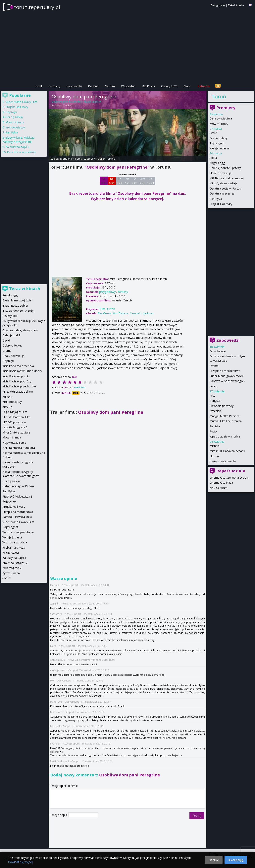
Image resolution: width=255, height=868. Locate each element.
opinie (111, 159)
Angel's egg (217, 163)
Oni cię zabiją (218, 138)
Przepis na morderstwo (225, 371)
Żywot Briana (11, 573)
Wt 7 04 (127, 181)
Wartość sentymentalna (18, 532)
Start (39, 86)
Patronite (204, 86)
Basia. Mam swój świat (17, 300)
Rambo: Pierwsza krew (17, 517)
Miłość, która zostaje (223, 183)
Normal (214, 456)
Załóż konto (236, 5)
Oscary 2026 (169, 86)
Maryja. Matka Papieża (225, 416)
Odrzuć (214, 860)
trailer (102, 159)
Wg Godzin (128, 86)
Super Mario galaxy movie (227, 376)
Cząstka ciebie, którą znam (20, 330)
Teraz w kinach (25, 289)
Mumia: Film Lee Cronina (226, 421)
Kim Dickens (121, 313)
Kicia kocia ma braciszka (18, 366)
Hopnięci (11, 112)
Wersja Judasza (220, 148)
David (213, 133)
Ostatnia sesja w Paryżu (225, 188)
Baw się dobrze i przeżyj (226, 168)
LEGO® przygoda (14, 422)
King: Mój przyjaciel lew (18, 392)
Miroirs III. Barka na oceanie (228, 451)
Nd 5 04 (112, 181)
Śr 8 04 (135, 181)
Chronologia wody (222, 406)
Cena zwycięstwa (221, 118)
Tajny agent (218, 143)
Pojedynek (9, 501)
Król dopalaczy (15, 127)
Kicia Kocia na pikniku (16, 376)
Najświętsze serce (14, 443)
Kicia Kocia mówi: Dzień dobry (22, 371)
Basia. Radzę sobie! (15, 306)
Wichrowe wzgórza (15, 542)
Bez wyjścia (10, 316)
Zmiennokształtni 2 (15, 563)
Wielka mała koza (14, 548)
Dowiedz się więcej (20, 862)
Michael (215, 446)
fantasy (123, 292)
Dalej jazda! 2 (11, 335)
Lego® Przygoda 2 (15, 427)
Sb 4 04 (104, 181)
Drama (214, 366)
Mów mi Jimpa (219, 124)
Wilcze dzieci (11, 552)
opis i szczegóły (86, 159)
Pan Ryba (216, 199)
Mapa (187, 86)
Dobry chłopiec (12, 345)
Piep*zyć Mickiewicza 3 (17, 496)
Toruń (219, 96)
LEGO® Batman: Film (16, 417)
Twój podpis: (59, 815)
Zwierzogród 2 (12, 568)
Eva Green (104, 313)
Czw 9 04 (142, 181)
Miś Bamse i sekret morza (227, 178)
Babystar (216, 401)
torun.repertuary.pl (37, 7)
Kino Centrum (219, 488)
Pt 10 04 (151, 181)
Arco (213, 395)
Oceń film (80, 387)
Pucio (213, 431)
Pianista (215, 426)
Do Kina (93, 86)
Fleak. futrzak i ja (221, 173)
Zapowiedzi (74, 86)
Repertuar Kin (231, 471)
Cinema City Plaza (221, 482)
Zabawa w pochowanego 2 (227, 381)
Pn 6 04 (119, 181)
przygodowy (107, 292)
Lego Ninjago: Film (15, 412)
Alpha (213, 158)
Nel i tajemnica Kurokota (19, 448)
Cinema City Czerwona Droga (229, 477)
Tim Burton (69, 105)
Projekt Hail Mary (221, 204)
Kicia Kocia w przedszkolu (19, 386)
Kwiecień (215, 411)
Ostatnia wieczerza (222, 193)
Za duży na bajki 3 (17, 147)
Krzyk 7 (7, 407)
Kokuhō (7, 397)
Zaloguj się (218, 5)
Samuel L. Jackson (142, 313)
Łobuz (214, 386)
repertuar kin (66, 159)
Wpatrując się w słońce (225, 436)
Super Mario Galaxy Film (21, 102)
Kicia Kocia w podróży (21, 152)
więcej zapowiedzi (224, 461)
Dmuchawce (218, 351)
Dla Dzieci (148, 86)
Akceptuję (236, 860)
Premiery (54, 86)
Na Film (110, 86)
